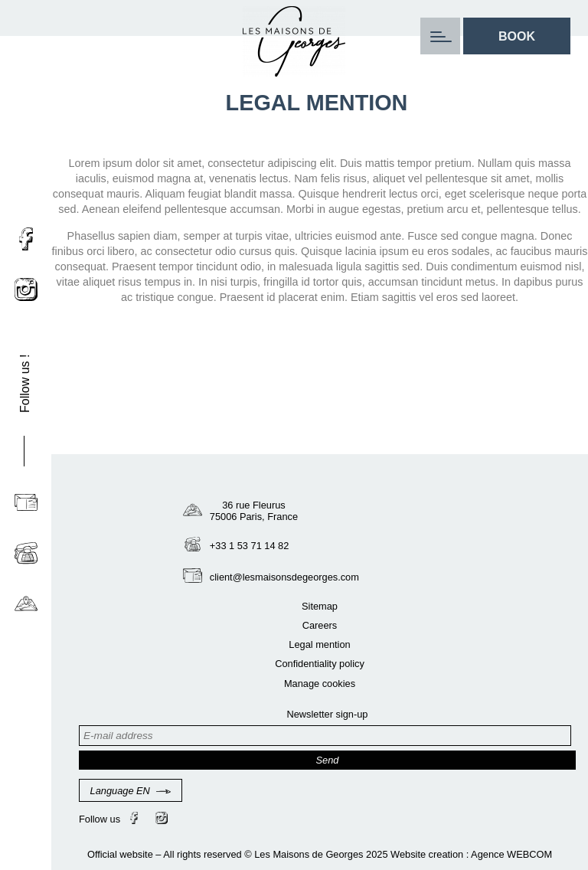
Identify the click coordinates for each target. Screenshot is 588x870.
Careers (320, 625)
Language (131, 791)
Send (328, 760)
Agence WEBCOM (511, 854)
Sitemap (320, 606)
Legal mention (319, 644)
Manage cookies (320, 684)
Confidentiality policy (320, 664)
